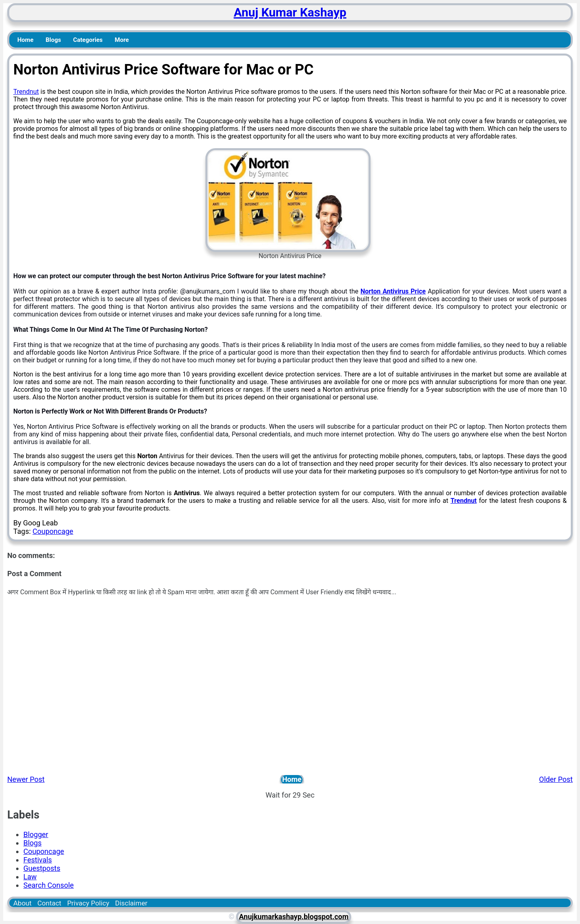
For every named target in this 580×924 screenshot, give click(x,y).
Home (25, 40)
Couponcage (53, 531)
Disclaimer (131, 903)
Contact (49, 903)
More (122, 40)
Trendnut (26, 92)
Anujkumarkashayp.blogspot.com (294, 917)
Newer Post (26, 779)
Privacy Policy (88, 903)
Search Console (49, 885)
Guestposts (42, 868)
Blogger (36, 834)
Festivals (38, 860)
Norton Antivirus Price (393, 291)
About (22, 903)
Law (30, 877)
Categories (88, 40)
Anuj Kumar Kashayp (290, 12)
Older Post (556, 779)
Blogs (53, 40)
